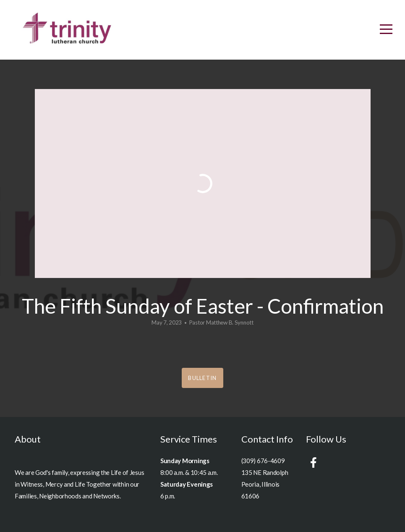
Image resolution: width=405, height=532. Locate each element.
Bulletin (202, 378)
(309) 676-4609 (263, 461)
